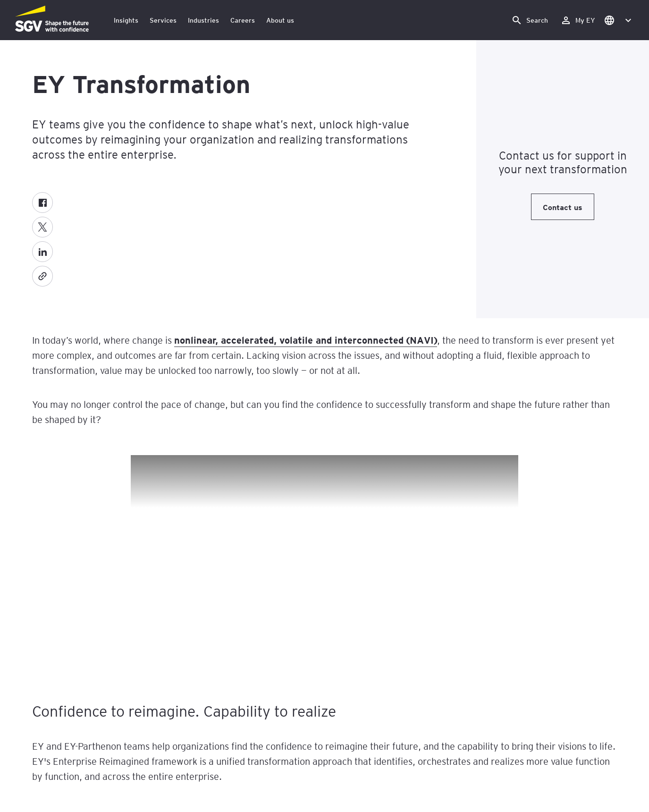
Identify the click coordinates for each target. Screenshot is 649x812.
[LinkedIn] (42, 252)
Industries (203, 20)
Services (163, 20)
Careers (243, 20)
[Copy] (42, 276)
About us (280, 20)
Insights (126, 20)
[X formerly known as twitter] (42, 227)
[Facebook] (42, 203)
